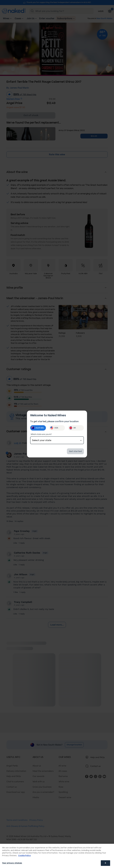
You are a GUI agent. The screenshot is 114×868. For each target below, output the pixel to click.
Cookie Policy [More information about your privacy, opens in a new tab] (24, 856)
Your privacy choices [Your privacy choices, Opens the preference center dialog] (12, 863)
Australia (37, 428)
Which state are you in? (41, 434)
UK (72, 428)
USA (54, 428)
